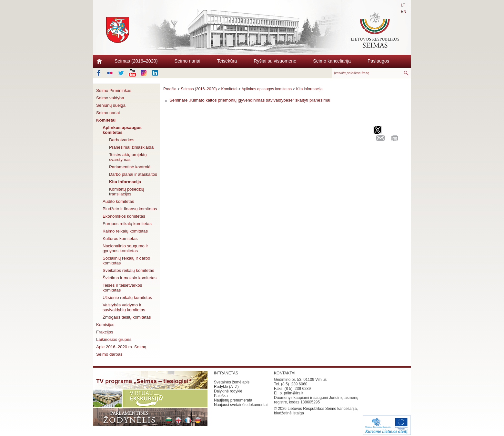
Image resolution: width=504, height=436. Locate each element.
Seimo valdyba (110, 98)
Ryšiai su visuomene (275, 61)
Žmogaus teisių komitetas (127, 317)
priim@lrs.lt (294, 393)
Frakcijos (105, 332)
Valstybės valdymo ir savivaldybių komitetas (124, 307)
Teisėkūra (227, 61)
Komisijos (105, 325)
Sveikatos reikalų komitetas (128, 270)
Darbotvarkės (122, 140)
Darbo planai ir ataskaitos (133, 174)
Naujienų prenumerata (233, 400)
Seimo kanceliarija (332, 61)
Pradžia (170, 89)
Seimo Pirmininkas (114, 90)
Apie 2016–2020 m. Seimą (121, 347)
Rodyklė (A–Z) (226, 387)
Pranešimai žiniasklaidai (132, 147)
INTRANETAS (226, 373)
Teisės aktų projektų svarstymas (128, 157)
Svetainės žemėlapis (232, 382)
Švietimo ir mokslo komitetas (130, 278)
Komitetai (106, 120)
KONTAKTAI (285, 373)
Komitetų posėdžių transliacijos (127, 192)
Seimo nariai (187, 61)
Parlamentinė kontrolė (130, 167)
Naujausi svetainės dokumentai (241, 405)
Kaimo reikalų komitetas (125, 231)
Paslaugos (378, 61)
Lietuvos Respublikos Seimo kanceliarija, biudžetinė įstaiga (316, 411)
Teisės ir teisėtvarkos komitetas (122, 288)
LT (403, 5)
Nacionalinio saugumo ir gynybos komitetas (125, 248)
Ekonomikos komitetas (124, 216)
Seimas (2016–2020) (136, 61)
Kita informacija (125, 182)
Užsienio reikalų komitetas (127, 297)
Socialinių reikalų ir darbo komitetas (126, 261)
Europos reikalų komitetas (127, 224)
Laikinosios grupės (114, 339)
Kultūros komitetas (120, 238)
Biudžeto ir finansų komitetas (130, 209)
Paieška (221, 396)
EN (403, 12)
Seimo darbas (109, 354)
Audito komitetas (118, 201)
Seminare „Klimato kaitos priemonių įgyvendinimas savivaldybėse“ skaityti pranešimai (250, 100)
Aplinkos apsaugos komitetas (122, 130)
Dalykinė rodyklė (228, 391)
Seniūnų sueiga (111, 105)
